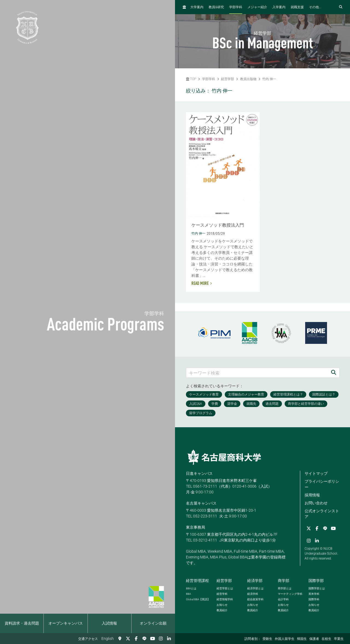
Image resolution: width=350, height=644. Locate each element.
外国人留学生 (285, 639)
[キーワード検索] (257, 373)
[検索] (334, 373)
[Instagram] (161, 639)
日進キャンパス (199, 473)
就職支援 (297, 7)
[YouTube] (153, 639)
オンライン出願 (153, 623)
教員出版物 (248, 79)
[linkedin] (169, 639)
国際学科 (314, 599)
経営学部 (227, 79)
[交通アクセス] (120, 639)
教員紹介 (222, 610)
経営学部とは (225, 588)
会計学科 (283, 599)
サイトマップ (316, 473)
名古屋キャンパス (201, 503)
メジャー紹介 (257, 7)
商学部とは (285, 588)
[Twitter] (128, 639)
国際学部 (316, 581)
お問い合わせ (316, 503)
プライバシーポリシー (322, 484)
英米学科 (314, 594)
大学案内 (197, 7)
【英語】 (198, 599)
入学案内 (279, 7)
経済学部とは (255, 588)
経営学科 (222, 594)
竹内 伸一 (269, 79)
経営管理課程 (197, 581)
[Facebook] (136, 639)
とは (191, 588)
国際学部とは (317, 588)
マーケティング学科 (290, 594)
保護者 (314, 639)
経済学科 (253, 594)
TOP (191, 79)
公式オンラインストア (322, 514)
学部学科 (236, 7)
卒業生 (339, 639)
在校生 (326, 639)
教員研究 (216, 7)
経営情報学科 (225, 599)
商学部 (284, 581)
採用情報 (312, 495)
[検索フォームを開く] (341, 7)
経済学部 (255, 581)
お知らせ (222, 605)
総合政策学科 (255, 599)
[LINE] (144, 639)
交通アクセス (88, 639)
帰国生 (302, 639)
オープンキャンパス (66, 623)
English (108, 639)
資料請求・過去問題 (22, 623)
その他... (315, 7)
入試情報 (109, 623)
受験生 (267, 639)
